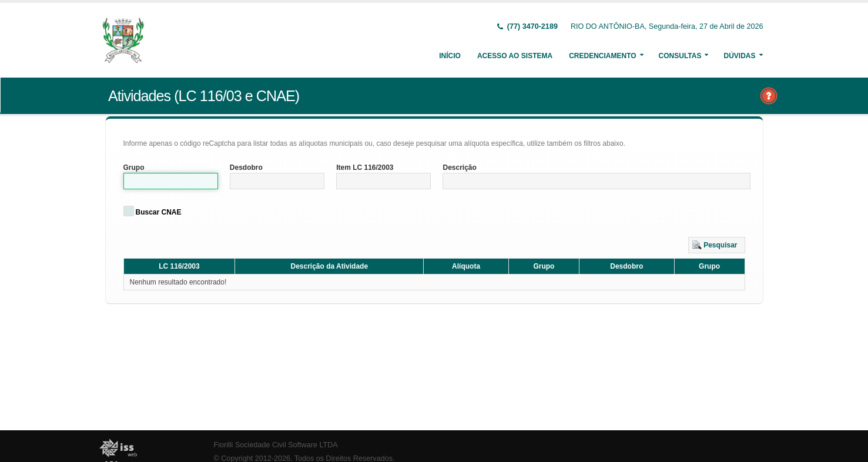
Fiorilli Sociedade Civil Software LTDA (276, 445)
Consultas (680, 56)
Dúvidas (739, 56)
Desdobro (246, 168)
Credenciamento (602, 56)
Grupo (134, 168)
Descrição (459, 168)
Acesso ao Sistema (515, 56)
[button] (717, 245)
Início (450, 56)
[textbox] (171, 181)
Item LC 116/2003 (365, 168)
